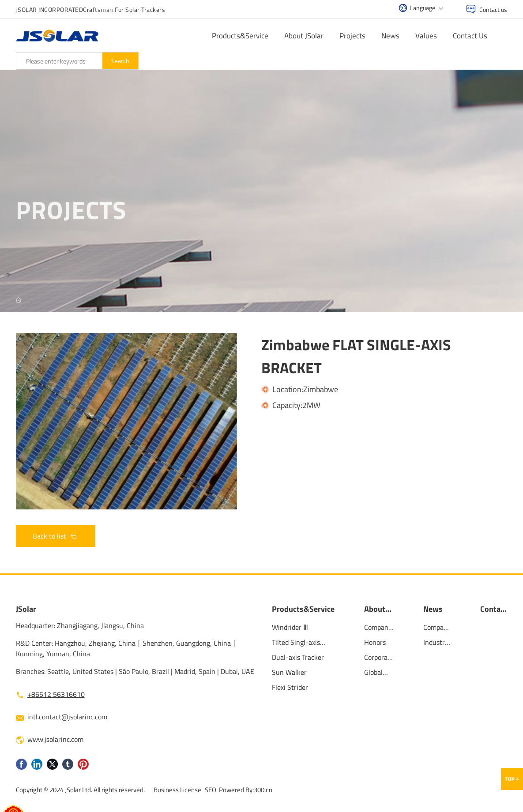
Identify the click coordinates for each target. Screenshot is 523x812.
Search (120, 61)
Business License (177, 790)
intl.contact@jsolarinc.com (67, 717)
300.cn (263, 790)
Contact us (493, 9)
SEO (211, 790)
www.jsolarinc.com (55, 739)
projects (71, 214)
